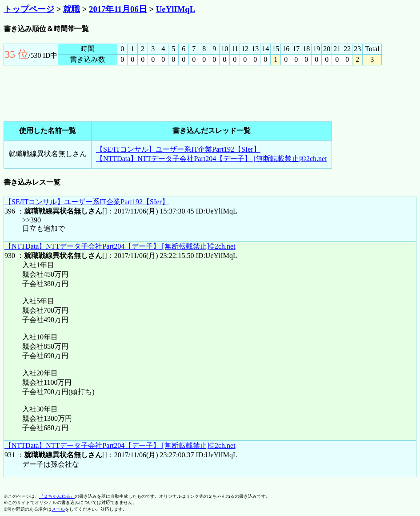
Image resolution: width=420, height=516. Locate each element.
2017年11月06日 (118, 9)
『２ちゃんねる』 (57, 496)
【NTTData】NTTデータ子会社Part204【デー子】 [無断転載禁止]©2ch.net (212, 159)
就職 (72, 9)
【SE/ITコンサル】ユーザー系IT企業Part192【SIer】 (178, 149)
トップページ (29, 9)
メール (58, 509)
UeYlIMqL (176, 9)
